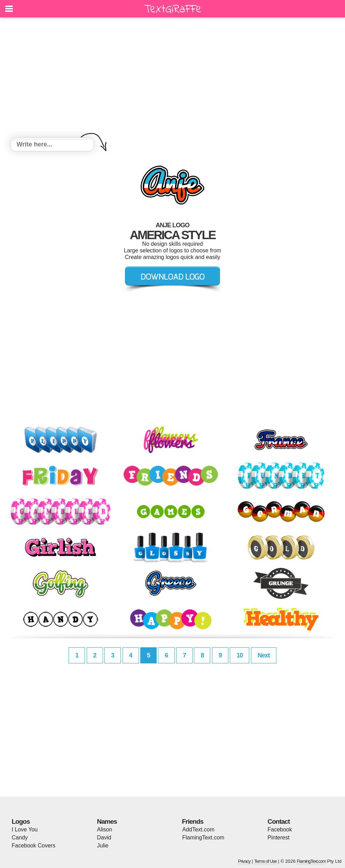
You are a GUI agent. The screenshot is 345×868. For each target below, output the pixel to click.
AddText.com (198, 829)
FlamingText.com (203, 837)
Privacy (244, 861)
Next (264, 655)
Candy (20, 837)
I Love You (25, 829)
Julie (103, 846)
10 (240, 655)
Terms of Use (265, 861)
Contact (279, 821)
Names (107, 821)
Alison (105, 829)
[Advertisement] (173, 78)
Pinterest (279, 837)
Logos (21, 821)
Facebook (280, 829)
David (104, 837)
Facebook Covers (34, 846)
